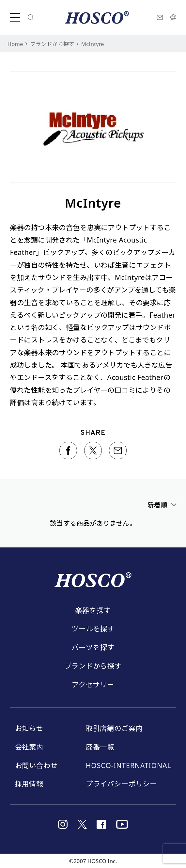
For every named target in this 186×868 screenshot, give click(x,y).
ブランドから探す (52, 44)
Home (15, 44)
